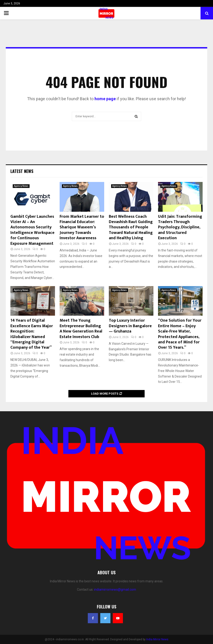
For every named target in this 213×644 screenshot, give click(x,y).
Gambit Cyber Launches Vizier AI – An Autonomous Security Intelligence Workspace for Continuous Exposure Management (32, 230)
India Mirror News (157, 639)
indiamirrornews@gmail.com (115, 590)
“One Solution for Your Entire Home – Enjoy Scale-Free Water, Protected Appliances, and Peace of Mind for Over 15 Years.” (180, 334)
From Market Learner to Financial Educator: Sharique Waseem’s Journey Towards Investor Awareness (82, 227)
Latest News (22, 171)
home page (105, 99)
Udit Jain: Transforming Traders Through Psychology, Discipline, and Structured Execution (180, 227)
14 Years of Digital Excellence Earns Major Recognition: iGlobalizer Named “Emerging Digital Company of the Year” (32, 334)
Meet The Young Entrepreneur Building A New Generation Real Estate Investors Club (81, 329)
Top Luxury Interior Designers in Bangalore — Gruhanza (130, 326)
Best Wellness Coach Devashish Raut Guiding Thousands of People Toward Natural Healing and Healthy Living (131, 227)
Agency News (21, 186)
